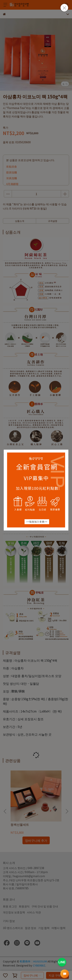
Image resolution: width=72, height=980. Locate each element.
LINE (62, 962)
